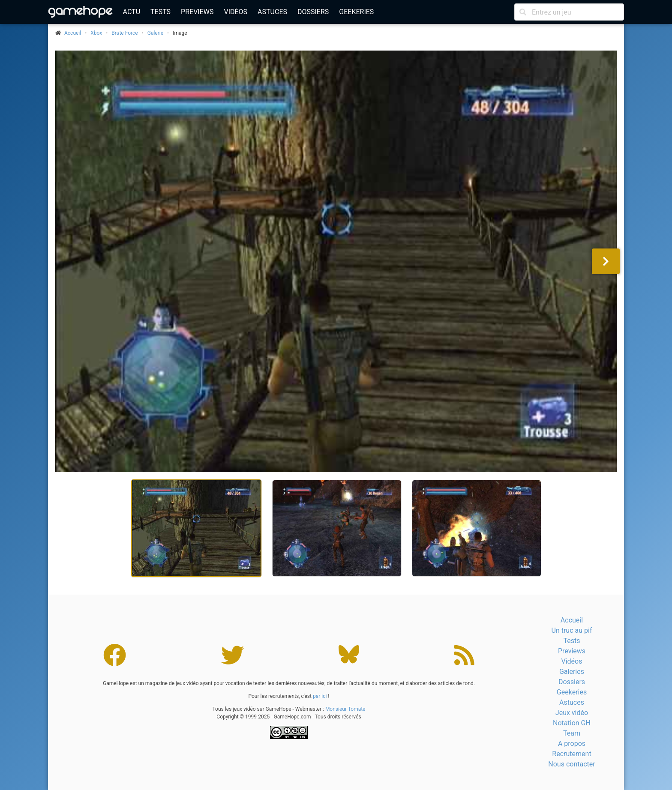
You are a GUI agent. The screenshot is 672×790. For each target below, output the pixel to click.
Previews (197, 12)
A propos (572, 744)
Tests (160, 12)
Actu (132, 12)
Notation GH (572, 723)
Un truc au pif (572, 630)
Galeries (572, 672)
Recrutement (571, 754)
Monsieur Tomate (345, 709)
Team (572, 733)
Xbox (96, 33)
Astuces (272, 12)
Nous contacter (571, 764)
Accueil (572, 620)
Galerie (155, 33)
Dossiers (313, 12)
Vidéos (235, 12)
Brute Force (124, 33)
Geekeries (356, 12)
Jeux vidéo (572, 713)
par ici (320, 696)
